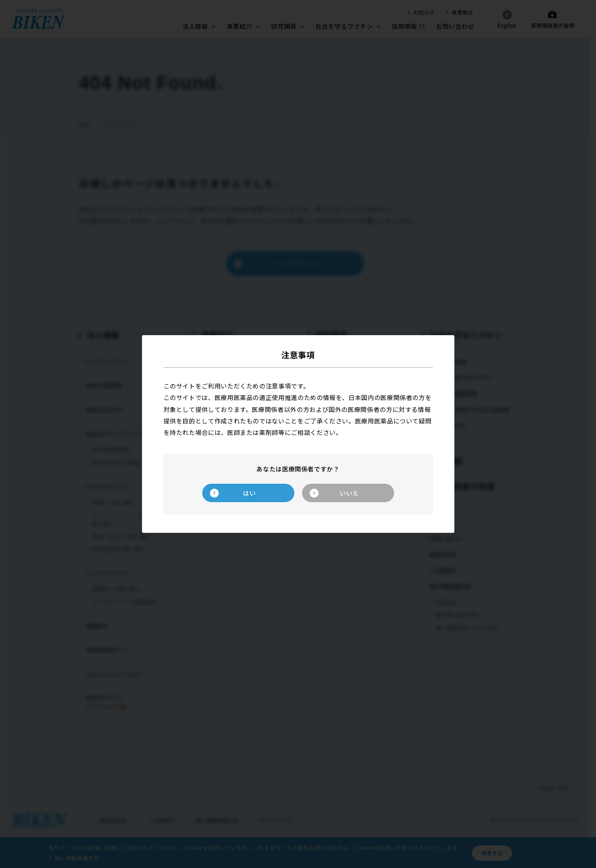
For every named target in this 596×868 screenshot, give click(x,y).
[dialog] (298, 434)
